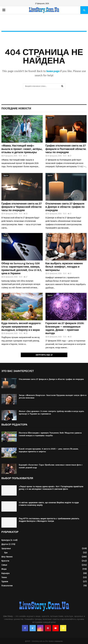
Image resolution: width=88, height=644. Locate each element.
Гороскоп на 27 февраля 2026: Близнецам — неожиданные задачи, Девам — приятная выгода (65, 328)
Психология (7, 586)
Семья (4, 565)
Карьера (5, 573)
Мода (50, 236)
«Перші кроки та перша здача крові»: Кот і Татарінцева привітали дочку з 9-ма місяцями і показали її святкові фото (51, 488)
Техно (6, 236)
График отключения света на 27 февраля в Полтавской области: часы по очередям (66, 149)
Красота (5, 561)
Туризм (6, 295)
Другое (6, 118)
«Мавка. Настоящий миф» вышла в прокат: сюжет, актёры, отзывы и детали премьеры (22, 149)
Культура (6, 540)
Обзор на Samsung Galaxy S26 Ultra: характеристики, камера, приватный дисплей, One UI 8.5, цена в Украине (22, 268)
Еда (6, 553)
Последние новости (16, 108)
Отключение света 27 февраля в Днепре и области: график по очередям (65, 207)
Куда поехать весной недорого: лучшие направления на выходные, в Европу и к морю (21, 327)
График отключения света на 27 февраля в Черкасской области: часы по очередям (22, 207)
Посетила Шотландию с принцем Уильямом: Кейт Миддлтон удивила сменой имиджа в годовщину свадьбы (50, 434)
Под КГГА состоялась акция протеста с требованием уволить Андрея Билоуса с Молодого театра (49, 520)
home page (53, 71)
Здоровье (6, 549)
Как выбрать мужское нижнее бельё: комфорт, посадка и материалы (64, 267)
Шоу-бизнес (7, 557)
